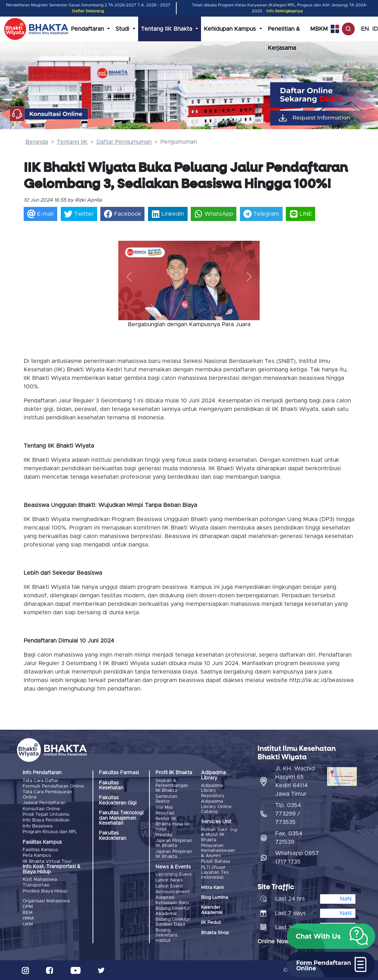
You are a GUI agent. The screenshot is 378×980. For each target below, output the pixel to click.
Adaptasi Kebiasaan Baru (172, 900)
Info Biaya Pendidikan (46, 820)
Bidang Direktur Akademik (173, 911)
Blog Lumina (214, 898)
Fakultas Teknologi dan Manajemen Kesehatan (121, 818)
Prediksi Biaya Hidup (45, 891)
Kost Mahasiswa (40, 880)
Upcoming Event (174, 875)
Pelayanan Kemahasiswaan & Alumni (218, 851)
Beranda (37, 142)
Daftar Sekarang (88, 11)
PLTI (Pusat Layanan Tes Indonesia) (215, 873)
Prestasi (164, 835)
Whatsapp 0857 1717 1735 (297, 857)
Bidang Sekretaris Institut (166, 936)
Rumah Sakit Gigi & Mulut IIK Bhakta (219, 835)
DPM (28, 907)
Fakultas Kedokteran (113, 836)
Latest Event (169, 886)
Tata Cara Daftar (40, 781)
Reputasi (165, 813)
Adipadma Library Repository (213, 791)
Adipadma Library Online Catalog (216, 807)
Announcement (173, 892)
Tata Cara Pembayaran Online (47, 794)
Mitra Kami (212, 888)
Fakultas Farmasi (119, 773)
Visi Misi (164, 808)
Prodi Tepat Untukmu (46, 815)
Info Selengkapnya (285, 11)
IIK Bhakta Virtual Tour (47, 862)
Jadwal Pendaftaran (44, 803)
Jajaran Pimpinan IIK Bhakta (174, 843)
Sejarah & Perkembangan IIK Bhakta (172, 786)
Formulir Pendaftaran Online (53, 786)
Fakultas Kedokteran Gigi (118, 800)
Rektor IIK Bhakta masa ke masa (173, 824)
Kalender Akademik (212, 910)
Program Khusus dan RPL (50, 832)
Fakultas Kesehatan (111, 785)
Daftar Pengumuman (124, 142)
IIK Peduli (211, 923)
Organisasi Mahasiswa (46, 901)
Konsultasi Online (41, 809)
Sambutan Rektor (166, 799)
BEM (28, 913)
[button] (129, 277)
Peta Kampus (37, 856)
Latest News (169, 880)
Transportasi (36, 885)
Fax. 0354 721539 (289, 838)
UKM (28, 924)
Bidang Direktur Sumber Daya (173, 922)
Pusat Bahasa (215, 862)
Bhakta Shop (215, 933)
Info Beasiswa (37, 826)
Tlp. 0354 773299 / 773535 (288, 814)
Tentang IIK (72, 142)
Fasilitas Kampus (40, 850)
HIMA (28, 918)
